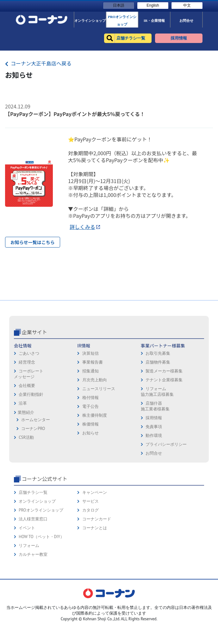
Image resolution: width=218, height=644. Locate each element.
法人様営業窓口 (33, 569)
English (153, 5)
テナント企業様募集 (164, 429)
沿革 (23, 453)
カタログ (90, 560)
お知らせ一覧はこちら (33, 242)
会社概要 (27, 435)
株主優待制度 (95, 465)
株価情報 (90, 474)
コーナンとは (95, 577)
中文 (187, 5)
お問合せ (154, 503)
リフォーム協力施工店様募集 (157, 441)
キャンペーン (95, 542)
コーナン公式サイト (45, 528)
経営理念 (27, 412)
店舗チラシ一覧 (33, 542)
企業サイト (34, 382)
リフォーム (29, 595)
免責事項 (154, 476)
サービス (90, 551)
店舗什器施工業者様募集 (155, 456)
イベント (27, 577)
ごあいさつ (29, 403)
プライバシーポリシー (166, 494)
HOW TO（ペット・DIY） (41, 586)
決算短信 (90, 403)
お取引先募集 (158, 403)
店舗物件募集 (158, 412)
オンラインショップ (37, 551)
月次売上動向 (95, 429)
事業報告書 (93, 412)
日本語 (119, 5)
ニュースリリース (99, 438)
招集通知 (90, 421)
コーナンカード (97, 569)
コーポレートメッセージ (29, 423)
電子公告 (90, 456)
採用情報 (154, 467)
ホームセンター (36, 469)
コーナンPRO (33, 478)
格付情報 (90, 447)
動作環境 (154, 485)
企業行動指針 (31, 444)
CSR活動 (26, 487)
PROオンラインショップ (41, 560)
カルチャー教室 (33, 604)
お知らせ (90, 483)
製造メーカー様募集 (164, 421)
